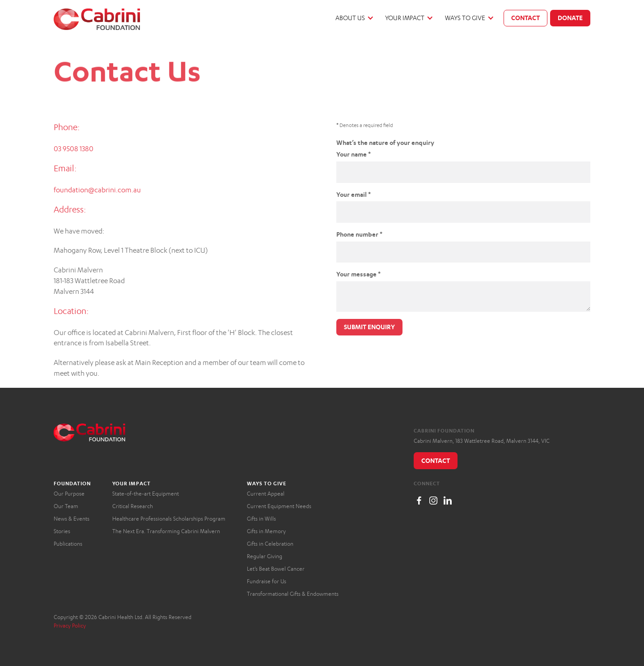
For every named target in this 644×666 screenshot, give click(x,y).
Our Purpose (69, 494)
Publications (68, 544)
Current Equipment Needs (279, 506)
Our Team (66, 506)
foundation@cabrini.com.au (97, 190)
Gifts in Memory (266, 531)
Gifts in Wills (261, 519)
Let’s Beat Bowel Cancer (276, 569)
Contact (525, 18)
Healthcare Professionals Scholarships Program (169, 519)
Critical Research (133, 506)
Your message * (358, 274)
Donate (570, 18)
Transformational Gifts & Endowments (293, 594)
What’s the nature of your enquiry (385, 142)
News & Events (72, 519)
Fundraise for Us (267, 581)
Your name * (354, 154)
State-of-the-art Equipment (146, 494)
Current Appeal (266, 494)
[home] (97, 19)
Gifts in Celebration (270, 544)
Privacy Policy (70, 626)
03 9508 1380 (74, 149)
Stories (62, 531)
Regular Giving (265, 556)
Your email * (354, 194)
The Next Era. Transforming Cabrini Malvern (166, 531)
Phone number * (359, 234)
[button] (354, 18)
